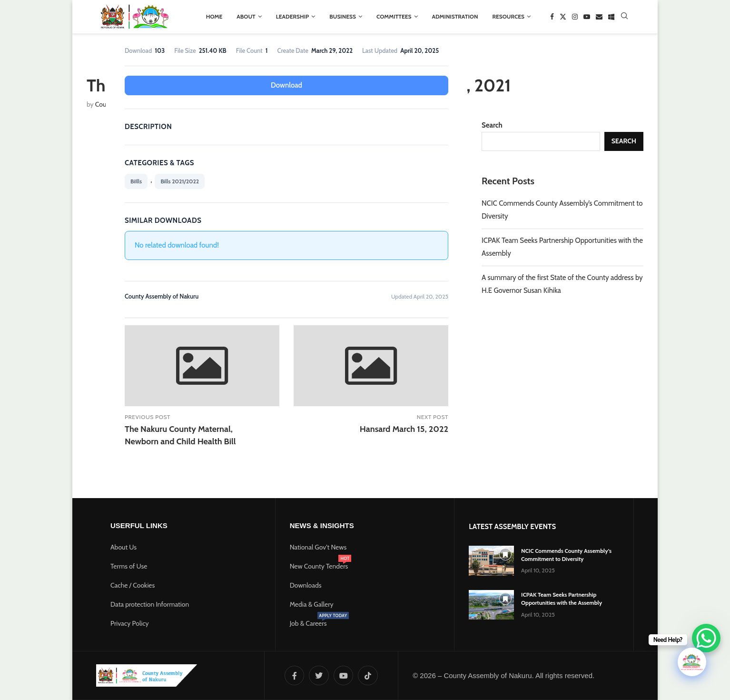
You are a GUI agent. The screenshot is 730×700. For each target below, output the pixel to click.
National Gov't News (318, 546)
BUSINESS (343, 16)
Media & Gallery (312, 603)
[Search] (624, 17)
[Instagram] (575, 17)
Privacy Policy (130, 622)
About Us (123, 546)
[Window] (611, 17)
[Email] (599, 17)
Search (492, 125)
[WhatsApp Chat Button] (706, 638)
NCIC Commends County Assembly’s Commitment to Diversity (566, 554)
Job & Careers (308, 622)
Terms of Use (129, 565)
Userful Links (139, 525)
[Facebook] (552, 17)
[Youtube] (587, 17)
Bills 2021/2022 (180, 181)
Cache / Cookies (133, 584)
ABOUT (246, 16)
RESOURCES (508, 16)
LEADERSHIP (293, 16)
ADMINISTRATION (455, 16)
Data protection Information (150, 603)
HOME (214, 16)
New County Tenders (319, 565)
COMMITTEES (394, 16)
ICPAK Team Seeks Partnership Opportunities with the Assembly (562, 598)
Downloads (306, 584)
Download (286, 85)
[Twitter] (563, 17)
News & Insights (322, 525)
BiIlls (136, 181)
